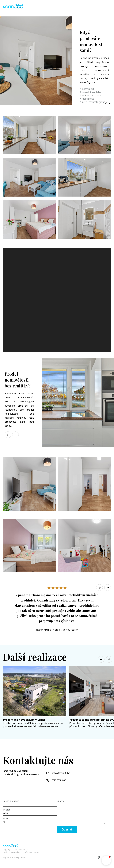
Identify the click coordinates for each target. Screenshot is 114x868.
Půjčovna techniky (11, 857)
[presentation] (26, 832)
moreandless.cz (17, 852)
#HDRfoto (85, 95)
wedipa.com (34, 852)
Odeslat (67, 829)
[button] (16, 435)
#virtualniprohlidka (91, 92)
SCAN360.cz (24, 849)
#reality (96, 95)
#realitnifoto (87, 99)
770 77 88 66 (59, 780)
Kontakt (25, 857)
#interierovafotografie (92, 102)
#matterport (87, 89)
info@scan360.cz (61, 773)
